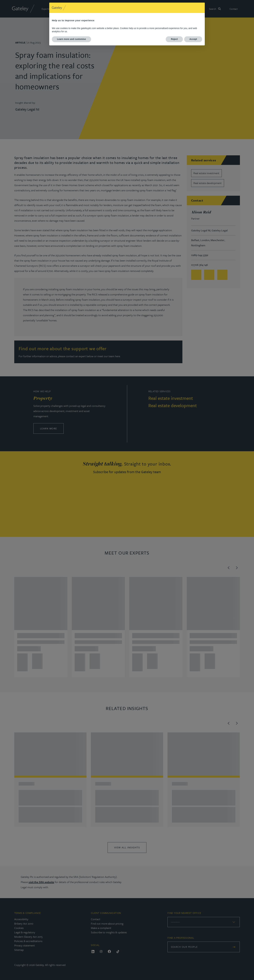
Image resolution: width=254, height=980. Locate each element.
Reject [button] (174, 39)
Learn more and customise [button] (71, 39)
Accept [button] (193, 39)
